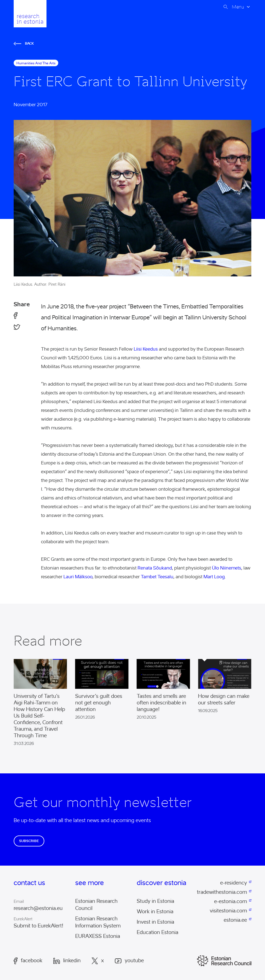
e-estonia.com (231, 901)
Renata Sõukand (155, 568)
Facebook (28, 961)
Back (24, 43)
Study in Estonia (155, 901)
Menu (238, 7)
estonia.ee (235, 920)
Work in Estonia (155, 912)
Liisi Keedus (146, 349)
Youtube (129, 961)
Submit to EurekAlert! (39, 926)
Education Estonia (158, 932)
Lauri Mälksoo (78, 577)
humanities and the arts (36, 63)
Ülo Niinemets (227, 568)
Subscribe (29, 841)
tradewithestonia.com (222, 892)
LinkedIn (67, 961)
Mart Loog (214, 577)
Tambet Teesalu (157, 577)
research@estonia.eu (38, 908)
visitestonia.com (228, 911)
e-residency (234, 883)
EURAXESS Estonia (98, 936)
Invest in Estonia (155, 922)
